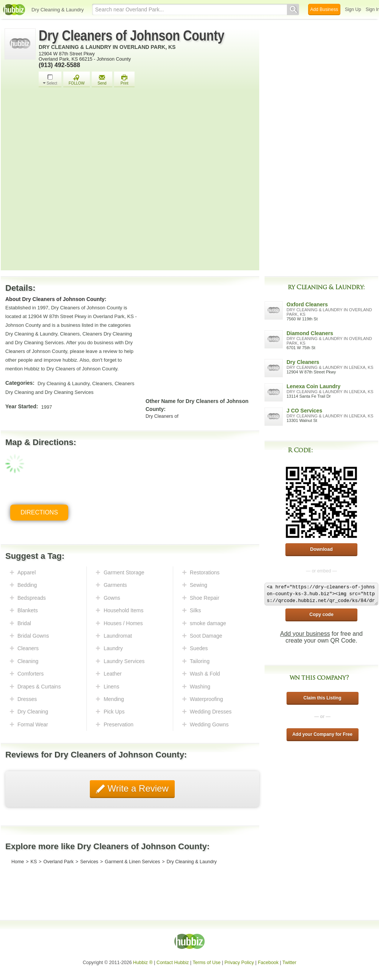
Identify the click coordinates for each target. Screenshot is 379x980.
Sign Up (353, 9)
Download (321, 549)
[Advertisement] (83, 181)
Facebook (268, 963)
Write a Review (137, 788)
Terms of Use (207, 963)
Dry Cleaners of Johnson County (132, 36)
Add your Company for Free (322, 734)
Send (102, 80)
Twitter (289, 963)
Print (124, 80)
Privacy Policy (239, 963)
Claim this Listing (322, 698)
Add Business (324, 9)
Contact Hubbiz (173, 963)
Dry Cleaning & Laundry (58, 10)
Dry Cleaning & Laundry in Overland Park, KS (107, 47)
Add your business (305, 634)
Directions (39, 512)
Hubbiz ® (143, 963)
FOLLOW (77, 80)
